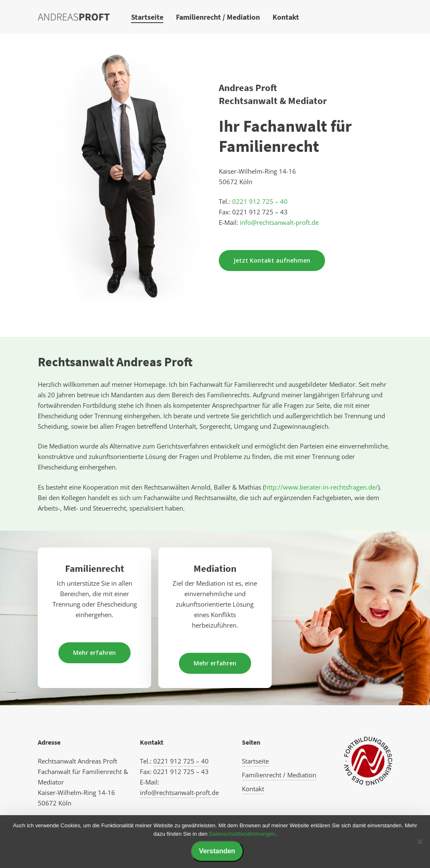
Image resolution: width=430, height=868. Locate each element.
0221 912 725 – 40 (259, 201)
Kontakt (253, 789)
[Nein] (420, 842)
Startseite (255, 761)
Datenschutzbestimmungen (242, 834)
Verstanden (217, 851)
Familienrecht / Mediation (279, 775)
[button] (272, 261)
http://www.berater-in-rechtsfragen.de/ (321, 487)
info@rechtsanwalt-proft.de (279, 222)
